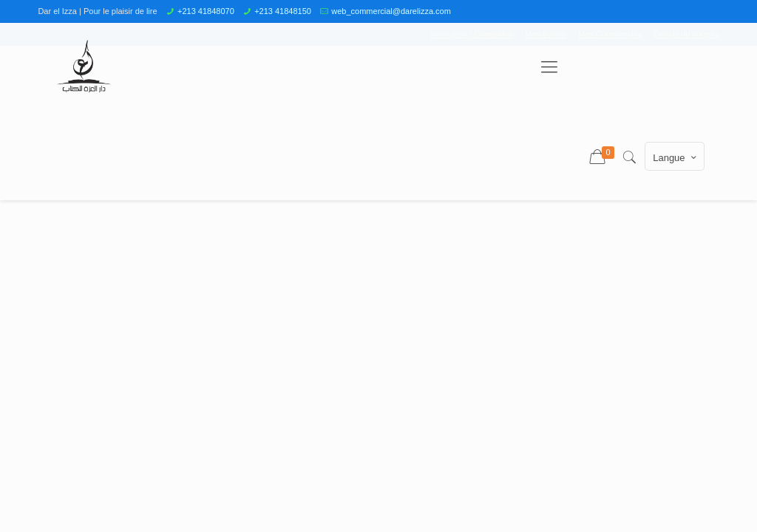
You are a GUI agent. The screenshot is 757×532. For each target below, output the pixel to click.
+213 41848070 (206, 11)
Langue (676, 157)
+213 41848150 (283, 11)
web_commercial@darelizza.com (391, 11)
